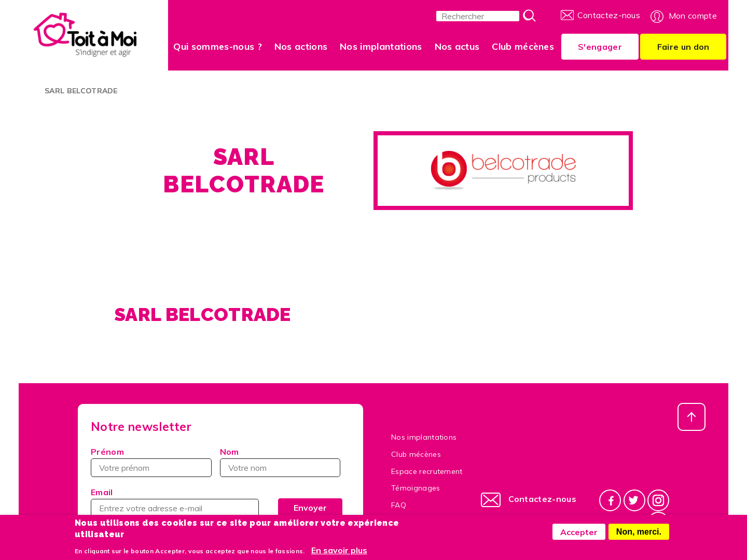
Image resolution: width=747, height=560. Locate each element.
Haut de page (691, 417)
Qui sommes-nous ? (217, 46)
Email (102, 492)
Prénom (107, 452)
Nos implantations (381, 46)
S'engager (600, 47)
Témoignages (416, 488)
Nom (230, 452)
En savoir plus (339, 553)
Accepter (579, 535)
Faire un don (683, 47)
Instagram (658, 500)
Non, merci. (639, 535)
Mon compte (693, 16)
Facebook (610, 500)
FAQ (399, 505)
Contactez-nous (609, 15)
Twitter (634, 500)
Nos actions (301, 46)
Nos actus (457, 46)
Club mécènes (523, 46)
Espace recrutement (427, 471)
